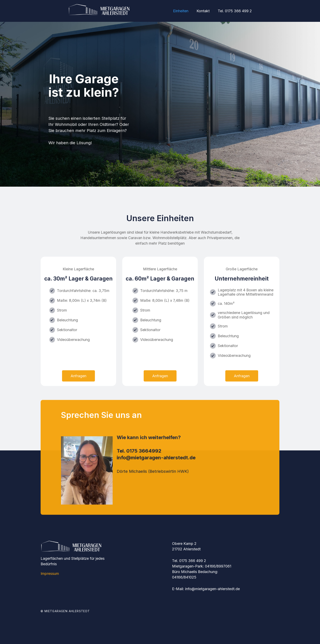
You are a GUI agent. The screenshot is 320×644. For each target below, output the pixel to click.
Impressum (50, 574)
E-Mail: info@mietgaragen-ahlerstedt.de (206, 589)
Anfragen (78, 394)
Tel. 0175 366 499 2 (235, 11)
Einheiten (181, 11)
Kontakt (203, 11)
